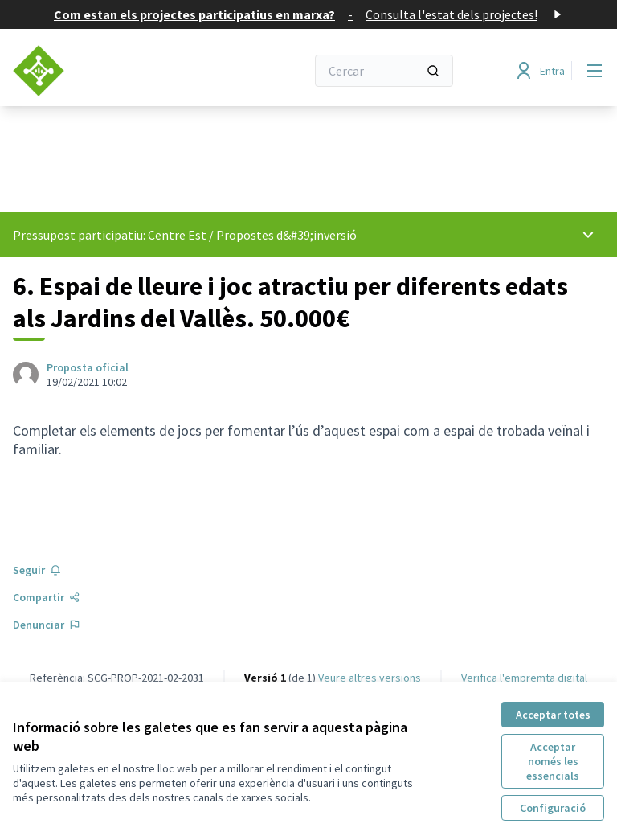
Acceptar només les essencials (553, 761)
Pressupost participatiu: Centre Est (110, 235)
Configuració (553, 808)
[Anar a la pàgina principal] (120, 71)
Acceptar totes (553, 715)
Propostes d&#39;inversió (286, 235)
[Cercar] (384, 71)
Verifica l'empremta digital (524, 678)
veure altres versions (370, 678)
